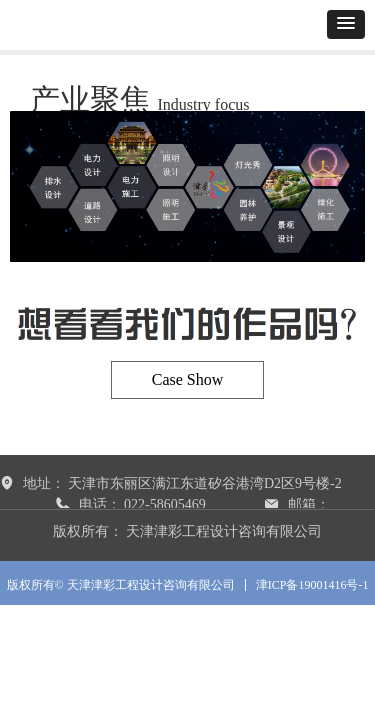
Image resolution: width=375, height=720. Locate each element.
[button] (346, 24)
